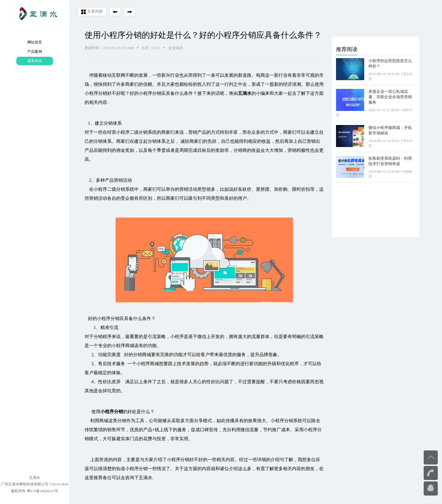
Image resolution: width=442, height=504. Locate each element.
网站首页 (35, 42)
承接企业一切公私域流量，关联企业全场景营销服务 (390, 97)
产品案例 (35, 52)
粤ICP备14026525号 (42, 491)
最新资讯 (35, 61)
